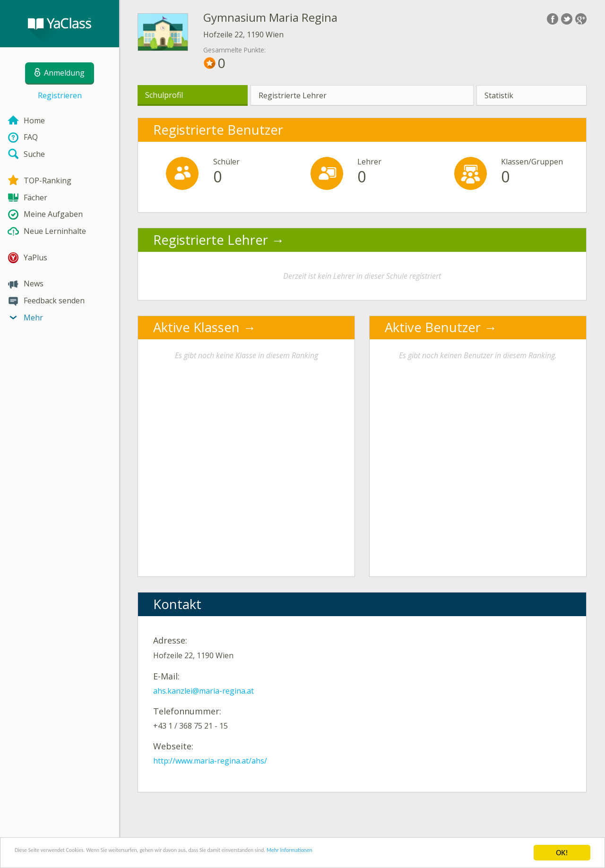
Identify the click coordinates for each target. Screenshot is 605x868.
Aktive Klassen (196, 327)
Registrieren (60, 95)
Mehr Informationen (414, 853)
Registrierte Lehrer (293, 95)
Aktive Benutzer (433, 327)
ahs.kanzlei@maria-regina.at (203, 691)
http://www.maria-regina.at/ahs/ (210, 761)
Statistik (499, 95)
